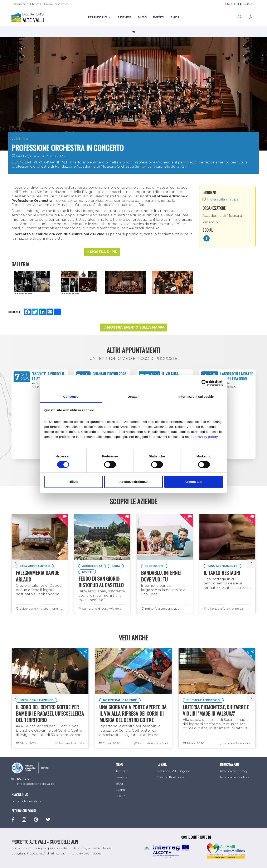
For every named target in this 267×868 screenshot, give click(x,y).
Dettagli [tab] (133, 397)
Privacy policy (207, 437)
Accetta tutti (193, 482)
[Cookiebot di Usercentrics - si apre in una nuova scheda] (205, 383)
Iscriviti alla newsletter (27, 801)
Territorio (99, 17)
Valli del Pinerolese (171, 777)
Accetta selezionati (133, 482)
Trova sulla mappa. (221, 199)
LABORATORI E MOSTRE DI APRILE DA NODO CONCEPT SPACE (237, 379)
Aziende (124, 17)
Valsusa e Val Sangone (174, 771)
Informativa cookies (234, 777)
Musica (22, 139)
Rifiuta (74, 482)
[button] (102, 252)
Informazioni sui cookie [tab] (196, 397)
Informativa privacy (234, 771)
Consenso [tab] (71, 397)
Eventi (159, 17)
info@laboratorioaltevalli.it (36, 784)
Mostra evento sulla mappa (133, 327)
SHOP (175, 17)
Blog (142, 17)
